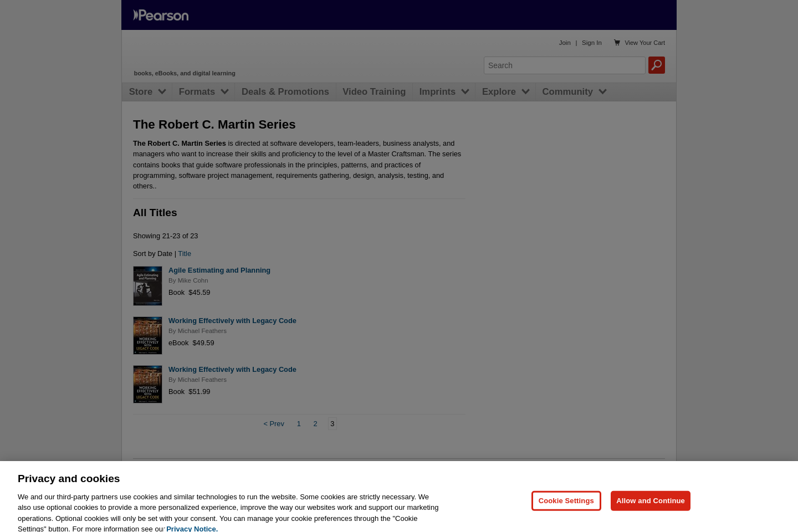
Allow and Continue (651, 510)
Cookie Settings (566, 510)
